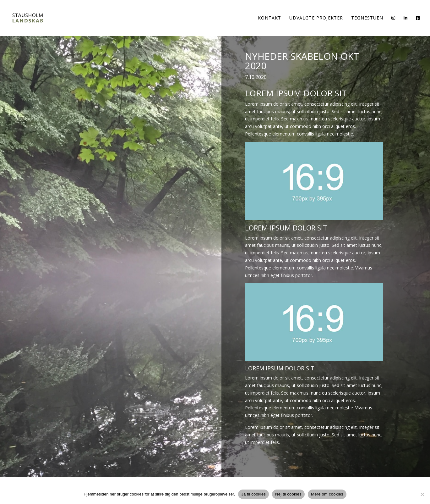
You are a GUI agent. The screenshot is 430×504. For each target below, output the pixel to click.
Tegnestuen (367, 18)
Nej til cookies (288, 494)
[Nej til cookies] (422, 494)
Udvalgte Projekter (316, 18)
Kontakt (269, 18)
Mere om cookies (327, 494)
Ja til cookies (253, 494)
